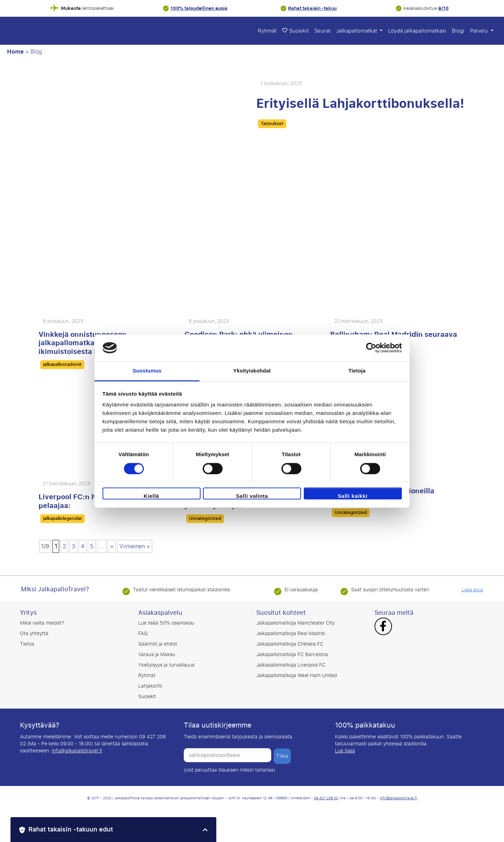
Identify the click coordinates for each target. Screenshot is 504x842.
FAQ (143, 634)
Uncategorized (205, 519)
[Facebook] (383, 627)
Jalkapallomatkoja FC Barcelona (292, 655)
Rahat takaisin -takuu (312, 8)
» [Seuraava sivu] (112, 546)
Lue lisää (345, 751)
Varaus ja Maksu (157, 655)
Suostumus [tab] (147, 371)
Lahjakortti (150, 686)
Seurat (322, 31)
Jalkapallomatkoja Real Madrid (290, 634)
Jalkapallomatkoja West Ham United (297, 676)
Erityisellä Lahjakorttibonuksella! (360, 104)
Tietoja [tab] (357, 371)
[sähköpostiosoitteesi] (227, 755)
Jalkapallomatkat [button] (357, 31)
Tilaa (282, 756)
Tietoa (27, 644)
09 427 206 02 (326, 798)
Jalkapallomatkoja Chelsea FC (290, 644)
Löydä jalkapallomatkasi (417, 31)
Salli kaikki (353, 496)
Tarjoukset (272, 124)
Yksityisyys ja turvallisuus (166, 665)
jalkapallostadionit (62, 364)
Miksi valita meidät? (42, 623)
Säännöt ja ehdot (158, 644)
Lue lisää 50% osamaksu (166, 623)
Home (15, 52)
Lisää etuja (472, 590)
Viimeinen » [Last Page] (135, 546)
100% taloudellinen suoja (199, 8)
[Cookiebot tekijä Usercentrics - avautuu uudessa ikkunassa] (371, 348)
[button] (113, 830)
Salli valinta (252, 496)
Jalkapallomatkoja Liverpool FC (291, 665)
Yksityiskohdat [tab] (252, 371)
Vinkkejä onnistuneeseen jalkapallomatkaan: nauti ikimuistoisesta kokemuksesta (91, 343)
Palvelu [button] (480, 31)
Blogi (458, 31)
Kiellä (151, 496)
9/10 (443, 8)
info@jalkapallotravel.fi (77, 751)
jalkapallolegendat (62, 519)
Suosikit (295, 31)
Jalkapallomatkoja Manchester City (295, 623)
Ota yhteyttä (34, 634)
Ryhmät (267, 31)
